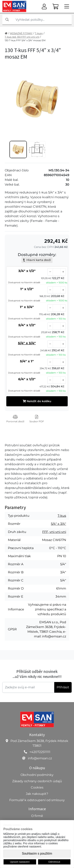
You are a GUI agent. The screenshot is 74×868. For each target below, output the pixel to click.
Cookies (37, 787)
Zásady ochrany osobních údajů (37, 781)
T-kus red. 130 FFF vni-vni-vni (22, 37)
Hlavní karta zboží (37, 260)
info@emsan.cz (40, 758)
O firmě (37, 816)
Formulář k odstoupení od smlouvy (37, 800)
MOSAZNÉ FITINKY (21, 33)
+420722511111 (40, 752)
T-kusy (39, 33)
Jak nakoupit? (37, 794)
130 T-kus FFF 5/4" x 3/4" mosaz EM (25, 40)
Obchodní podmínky (37, 775)
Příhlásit (63, 687)
